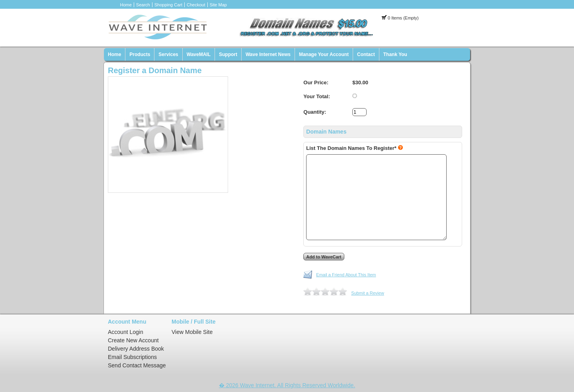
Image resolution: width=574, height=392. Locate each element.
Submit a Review (368, 293)
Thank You (395, 54)
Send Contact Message (137, 365)
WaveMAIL (199, 54)
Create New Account (133, 340)
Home (126, 5)
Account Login (126, 332)
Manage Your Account (324, 54)
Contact (366, 54)
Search (143, 5)
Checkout (196, 5)
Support (228, 54)
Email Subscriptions (132, 357)
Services (168, 54)
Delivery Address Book (136, 349)
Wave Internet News (268, 54)
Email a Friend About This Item (346, 275)
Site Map (218, 5)
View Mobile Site (192, 332)
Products (140, 54)
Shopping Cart (168, 5)
